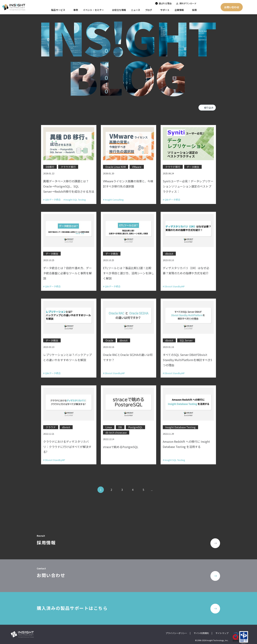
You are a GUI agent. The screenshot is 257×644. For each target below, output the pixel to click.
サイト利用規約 (201, 628)
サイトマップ (222, 628)
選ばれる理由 (165, 3)
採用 (194, 10)
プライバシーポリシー (176, 628)
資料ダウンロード (188, 3)
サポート (165, 10)
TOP (44, 514)
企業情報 (179, 10)
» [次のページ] (158, 486)
